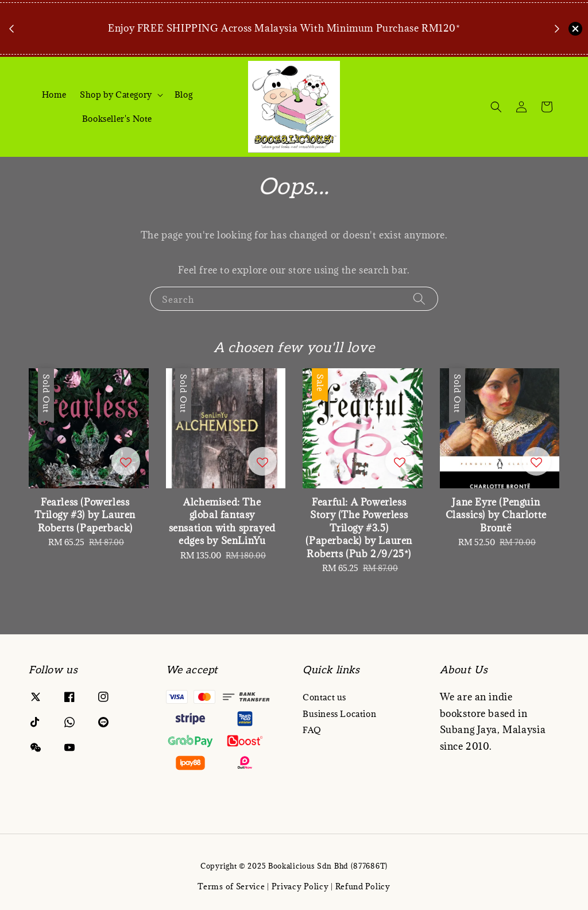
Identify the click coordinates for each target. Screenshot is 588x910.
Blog (183, 95)
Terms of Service (231, 886)
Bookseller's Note (117, 119)
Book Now (287, 45)
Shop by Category (116, 95)
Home (54, 95)
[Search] (496, 107)
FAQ (312, 730)
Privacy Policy (300, 886)
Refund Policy (363, 886)
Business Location (339, 714)
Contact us (324, 697)
